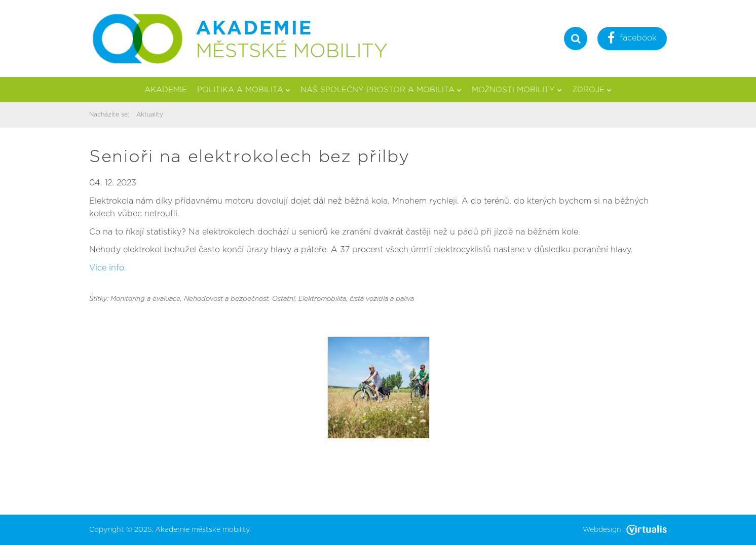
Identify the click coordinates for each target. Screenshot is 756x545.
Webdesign (625, 530)
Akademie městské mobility (202, 530)
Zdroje (592, 90)
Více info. (108, 268)
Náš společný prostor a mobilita (381, 90)
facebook (632, 39)
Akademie (166, 90)
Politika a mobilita (244, 90)
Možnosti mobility (517, 90)
